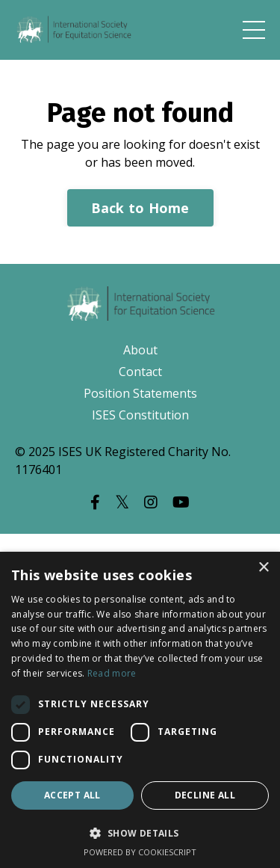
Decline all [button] (205, 795)
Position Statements (140, 393)
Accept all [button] (72, 795)
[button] (140, 833)
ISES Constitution (140, 415)
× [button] (263, 568)
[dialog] (140, 710)
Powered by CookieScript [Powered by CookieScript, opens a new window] (140, 852)
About (140, 350)
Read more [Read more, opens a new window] (112, 673)
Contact (140, 372)
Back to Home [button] (140, 208)
